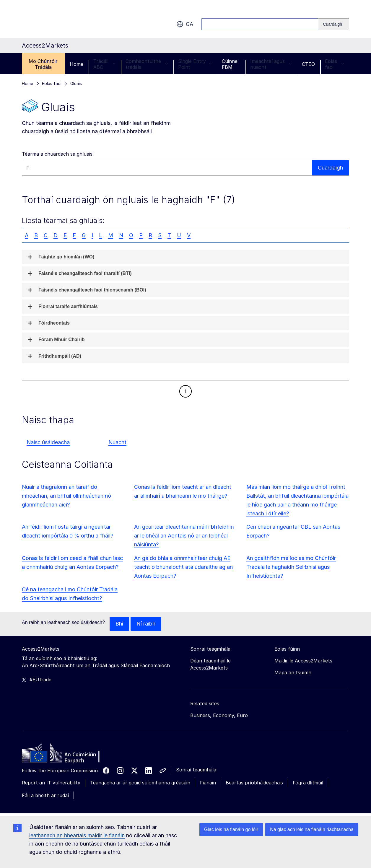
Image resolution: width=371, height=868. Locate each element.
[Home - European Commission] (65, 754)
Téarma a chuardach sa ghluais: (58, 154)
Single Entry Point (195, 64)
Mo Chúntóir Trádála (43, 64)
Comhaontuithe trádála (147, 64)
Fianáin (208, 783)
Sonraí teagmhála (196, 770)
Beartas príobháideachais (254, 783)
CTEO (308, 64)
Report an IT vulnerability (51, 783)
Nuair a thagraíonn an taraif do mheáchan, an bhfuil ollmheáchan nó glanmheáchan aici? (66, 496)
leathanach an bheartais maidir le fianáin (77, 836)
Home (77, 64)
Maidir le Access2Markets (303, 661)
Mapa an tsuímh (293, 672)
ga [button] (185, 24)
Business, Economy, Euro (219, 715)
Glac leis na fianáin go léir (231, 829)
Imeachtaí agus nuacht (271, 64)
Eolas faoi (335, 64)
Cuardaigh (330, 168)
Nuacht (117, 442)
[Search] (334, 24)
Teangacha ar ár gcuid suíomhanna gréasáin (140, 783)
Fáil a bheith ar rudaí (45, 795)
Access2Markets (41, 649)
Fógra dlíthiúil (308, 783)
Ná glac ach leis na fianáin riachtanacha (312, 829)
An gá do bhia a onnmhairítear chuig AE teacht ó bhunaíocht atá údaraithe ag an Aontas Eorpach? (183, 567)
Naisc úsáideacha (48, 442)
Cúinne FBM (230, 64)
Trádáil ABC (105, 64)
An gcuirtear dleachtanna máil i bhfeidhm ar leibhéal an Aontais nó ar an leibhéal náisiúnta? (184, 536)
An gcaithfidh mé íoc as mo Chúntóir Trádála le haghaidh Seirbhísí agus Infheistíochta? (291, 567)
